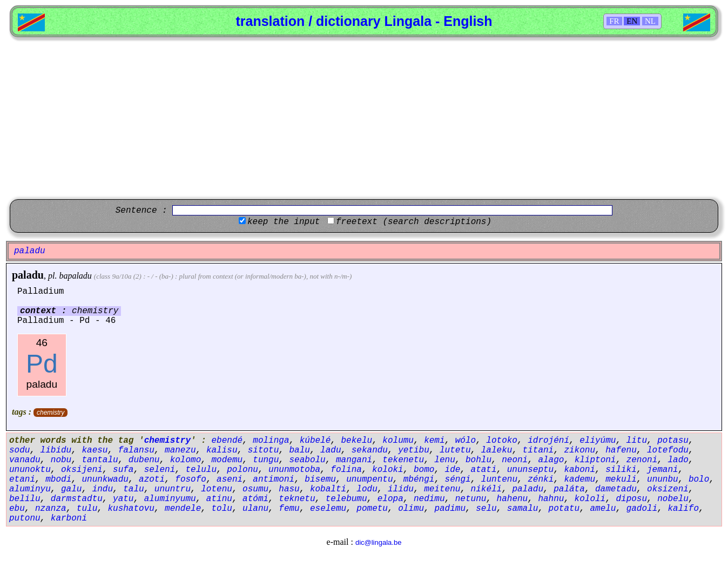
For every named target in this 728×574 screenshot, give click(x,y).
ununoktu (30, 470)
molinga (271, 441)
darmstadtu (77, 499)
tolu (221, 509)
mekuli (621, 480)
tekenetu (403, 460)
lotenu (217, 489)
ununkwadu (105, 480)
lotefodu (668, 450)
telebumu (346, 499)
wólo (466, 441)
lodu (367, 489)
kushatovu (131, 509)
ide (453, 470)
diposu (631, 499)
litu (637, 441)
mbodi (58, 480)
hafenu (621, 450)
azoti (152, 480)
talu (133, 489)
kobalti (328, 489)
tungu (266, 460)
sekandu (370, 450)
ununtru (173, 489)
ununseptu (530, 470)
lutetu (455, 450)
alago (551, 460)
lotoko (502, 441)
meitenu (442, 489)
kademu (579, 480)
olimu (411, 509)
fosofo (191, 480)
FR (614, 21)
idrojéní (548, 441)
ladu (331, 450)
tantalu (100, 460)
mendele (183, 509)
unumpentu (369, 480)
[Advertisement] (364, 118)
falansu (136, 450)
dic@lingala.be (378, 542)
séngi (458, 480)
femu (289, 509)
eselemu (328, 509)
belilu (25, 499)
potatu (564, 509)
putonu (25, 518)
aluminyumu (170, 499)
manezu (180, 450)
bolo (699, 480)
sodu (19, 450)
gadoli (642, 509)
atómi (255, 499)
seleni (160, 470)
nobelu (673, 499)
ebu (17, 509)
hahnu (551, 499)
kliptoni (595, 460)
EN (632, 21)
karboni (69, 518)
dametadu (616, 489)
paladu (28, 275)
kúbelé (315, 441)
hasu (289, 489)
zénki (541, 480)
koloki (388, 470)
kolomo (186, 460)
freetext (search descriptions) (414, 222)
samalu (523, 509)
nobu (61, 460)
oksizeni (668, 489)
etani (22, 480)
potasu (673, 441)
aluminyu (30, 489)
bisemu (320, 480)
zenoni (642, 460)
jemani (663, 470)
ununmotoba (294, 470)
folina (346, 470)
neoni (515, 460)
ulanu (255, 509)
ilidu (401, 489)
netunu (471, 499)
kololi (590, 499)
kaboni (579, 470)
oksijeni (82, 470)
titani (538, 450)
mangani (354, 460)
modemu (227, 460)
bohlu (478, 460)
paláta (569, 489)
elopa (390, 499)
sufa (123, 470)
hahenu (513, 499)
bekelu (357, 441)
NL (650, 21)
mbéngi (419, 480)
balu (300, 450)
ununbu (663, 480)
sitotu (264, 450)
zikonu (579, 450)
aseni (230, 480)
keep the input (284, 222)
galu (71, 489)
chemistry (50, 413)
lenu (444, 460)
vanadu (25, 460)
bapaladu (75, 276)
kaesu (95, 450)
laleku (497, 450)
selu (486, 509)
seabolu (308, 460)
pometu (372, 509)
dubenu (144, 460)
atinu (219, 499)
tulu (87, 509)
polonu (242, 470)
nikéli (487, 489)
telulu (201, 470)
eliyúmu (598, 441)
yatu (123, 499)
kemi (434, 441)
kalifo (683, 509)
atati (484, 470)
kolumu (398, 441)
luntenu (499, 480)
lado (678, 460)
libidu (56, 450)
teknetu (297, 499)
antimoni (274, 480)
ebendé (227, 441)
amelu (603, 509)
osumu (255, 489)
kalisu (222, 450)
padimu (450, 509)
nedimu (429, 499)
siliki (621, 470)
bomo (424, 470)
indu (103, 489)
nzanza (51, 509)
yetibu (414, 450)
